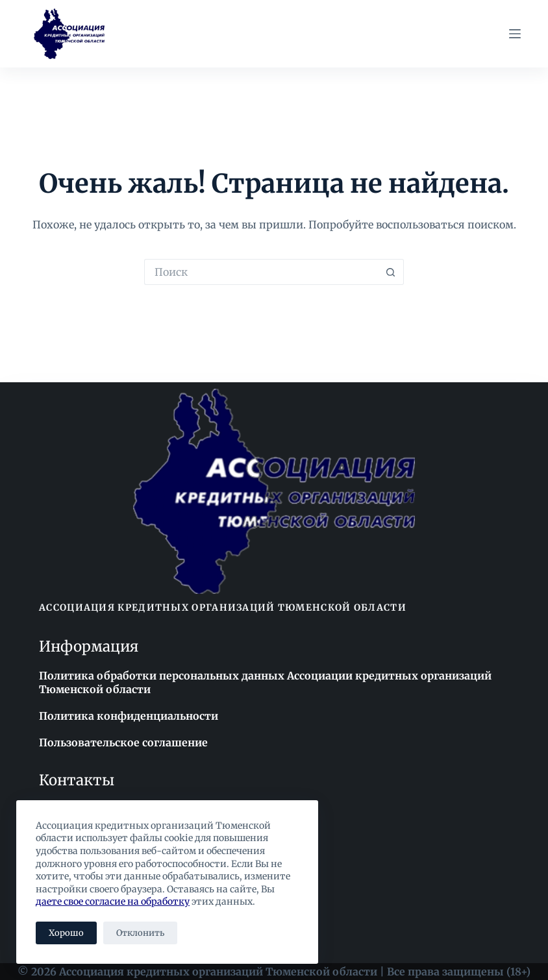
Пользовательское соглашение (123, 742)
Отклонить (140, 933)
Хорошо (66, 933)
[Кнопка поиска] (391, 272)
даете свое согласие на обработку (113, 901)
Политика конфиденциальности (129, 716)
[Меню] (515, 34)
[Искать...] (261, 272)
